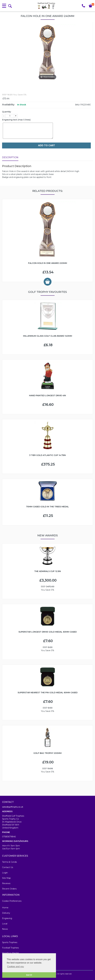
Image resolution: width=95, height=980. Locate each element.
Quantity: (7, 112)
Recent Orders (9, 889)
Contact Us (8, 867)
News (5, 929)
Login (5, 873)
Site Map (6, 878)
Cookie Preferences (12, 901)
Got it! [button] (29, 975)
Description (10, 157)
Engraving (7, 918)
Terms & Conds (9, 862)
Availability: (8, 105)
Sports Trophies (10, 942)
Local (5, 924)
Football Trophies (10, 948)
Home (5, 908)
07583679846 (9, 837)
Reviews (6, 883)
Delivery (6, 913)
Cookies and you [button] (15, 967)
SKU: (77, 105)
